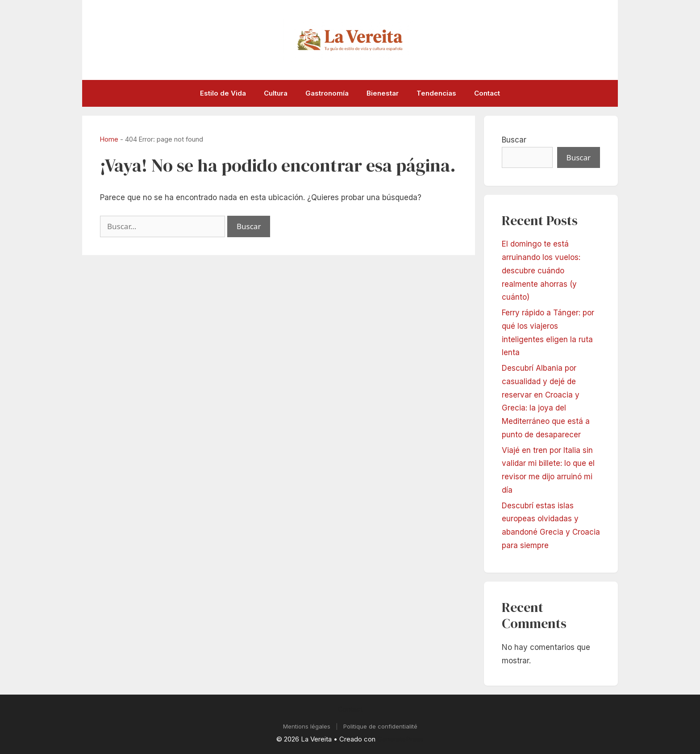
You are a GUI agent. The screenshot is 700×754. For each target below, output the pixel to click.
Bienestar (383, 93)
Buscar (514, 140)
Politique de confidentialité (380, 726)
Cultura (276, 93)
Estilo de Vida (223, 93)
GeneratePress (400, 739)
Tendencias (436, 93)
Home (109, 139)
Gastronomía (327, 93)
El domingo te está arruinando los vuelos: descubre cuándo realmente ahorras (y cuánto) (541, 270)
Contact (487, 93)
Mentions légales (307, 726)
